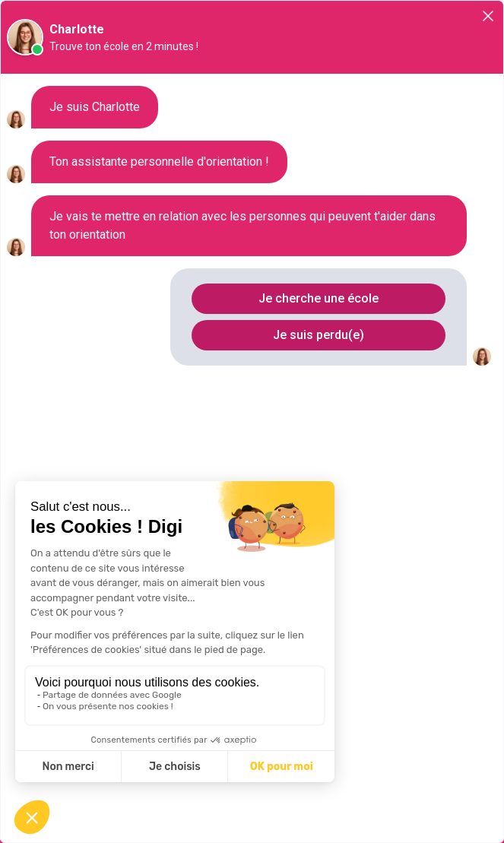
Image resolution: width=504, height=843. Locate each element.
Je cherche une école (319, 298)
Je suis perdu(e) (319, 335)
